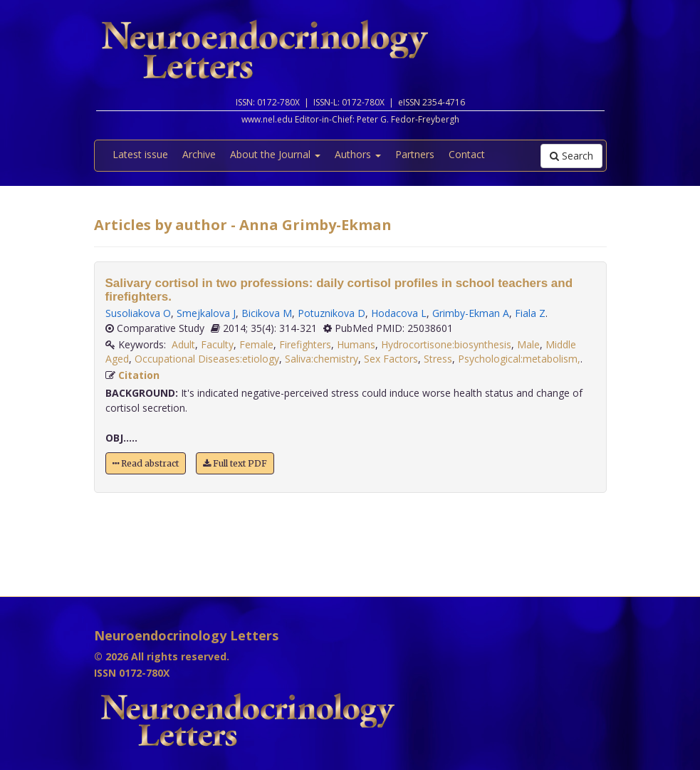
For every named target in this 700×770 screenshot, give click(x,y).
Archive (199, 154)
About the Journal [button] (275, 154)
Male (528, 344)
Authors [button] (358, 154)
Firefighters (305, 344)
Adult (183, 344)
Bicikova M (267, 313)
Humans (356, 344)
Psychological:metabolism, (519, 359)
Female (256, 344)
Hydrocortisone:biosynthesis (446, 344)
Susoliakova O (138, 313)
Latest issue (140, 154)
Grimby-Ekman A (471, 313)
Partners (415, 154)
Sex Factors (391, 359)
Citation (139, 375)
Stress (438, 359)
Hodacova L (399, 313)
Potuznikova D (331, 313)
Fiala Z (530, 313)
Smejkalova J (206, 313)
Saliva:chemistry (322, 359)
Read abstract (146, 463)
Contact (467, 154)
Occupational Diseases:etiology (207, 359)
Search (571, 156)
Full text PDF (235, 463)
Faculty (217, 344)
